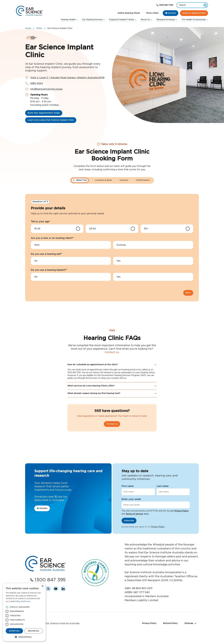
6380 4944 (37, 83)
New (37, 245)
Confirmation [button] (141, 180)
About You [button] (80, 180)
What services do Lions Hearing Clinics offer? (112, 396)
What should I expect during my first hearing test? (112, 404)
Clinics (39, 28)
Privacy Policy (181, 511)
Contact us (112, 363)
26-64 (92, 229)
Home (28, 28)
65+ (146, 229)
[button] (24, 637)
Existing (121, 245)
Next (188, 293)
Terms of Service (134, 514)
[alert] (24, 612)
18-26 (37, 229)
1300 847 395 (166, 5)
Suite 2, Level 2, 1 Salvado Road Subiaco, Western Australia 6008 (67, 78)
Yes (118, 261)
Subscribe (129, 521)
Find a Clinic (152, 13)
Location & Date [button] (102, 180)
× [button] (42, 586)
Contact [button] (122, 180)
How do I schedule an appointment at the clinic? (112, 375)
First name (128, 486)
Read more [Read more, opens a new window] (26, 601)
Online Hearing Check (129, 13)
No (36, 261)
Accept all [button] (14, 631)
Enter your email (131, 499)
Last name (163, 486)
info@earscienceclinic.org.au (46, 89)
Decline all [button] (34, 631)
